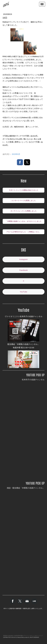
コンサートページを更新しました (23, 200)
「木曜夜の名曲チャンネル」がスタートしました (24, 221)
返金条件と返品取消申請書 (16, 636)
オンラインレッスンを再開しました (24, 211)
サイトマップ (39, 636)
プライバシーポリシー (29, 636)
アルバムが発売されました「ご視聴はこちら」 (23, 232)
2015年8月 (16, 154)
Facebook (24, 270)
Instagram (23, 259)
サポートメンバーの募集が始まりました (24, 190)
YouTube (23, 292)
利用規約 (5, 636)
